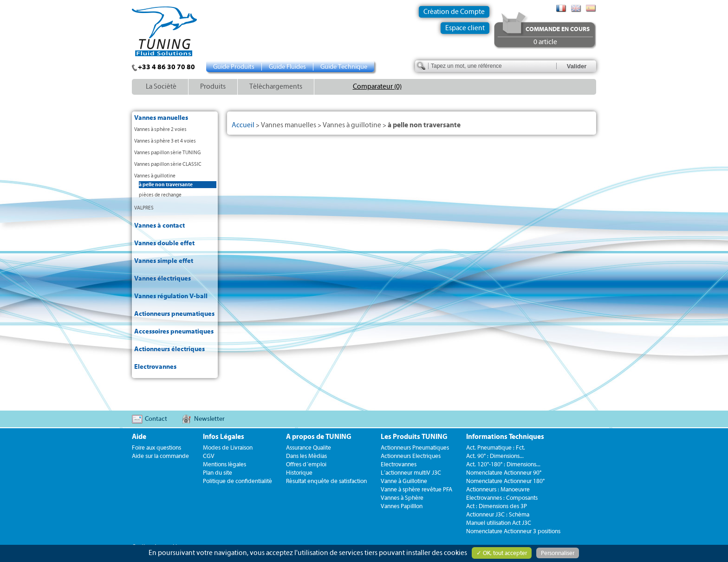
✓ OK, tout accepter (502, 553)
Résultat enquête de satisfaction (326, 481)
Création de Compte (454, 12)
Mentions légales (224, 464)
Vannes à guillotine (155, 176)
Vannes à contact (159, 226)
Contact (156, 419)
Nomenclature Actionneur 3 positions (513, 531)
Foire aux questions (156, 448)
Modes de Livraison (228, 448)
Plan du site (218, 473)
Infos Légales (224, 437)
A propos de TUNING (319, 437)
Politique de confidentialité (237, 481)
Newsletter (209, 419)
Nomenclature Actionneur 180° (505, 481)
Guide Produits (234, 67)
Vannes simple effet (164, 261)
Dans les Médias (306, 456)
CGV (209, 456)
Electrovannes (155, 367)
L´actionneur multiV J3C (411, 473)
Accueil (243, 125)
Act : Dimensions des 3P (497, 506)
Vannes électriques (162, 279)
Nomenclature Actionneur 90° (504, 473)
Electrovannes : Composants (502, 498)
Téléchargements (276, 87)
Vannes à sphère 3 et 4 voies (165, 141)
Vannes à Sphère (402, 498)
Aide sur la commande (160, 456)
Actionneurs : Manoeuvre (498, 489)
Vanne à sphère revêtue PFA (416, 489)
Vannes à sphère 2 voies (160, 129)
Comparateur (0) (377, 87)
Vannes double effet (164, 243)
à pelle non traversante (166, 185)
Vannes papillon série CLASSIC (168, 164)
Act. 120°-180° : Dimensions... (503, 464)
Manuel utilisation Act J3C (499, 523)
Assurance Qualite (309, 448)
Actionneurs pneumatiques (174, 314)
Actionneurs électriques (169, 349)
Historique (299, 473)
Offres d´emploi (306, 464)
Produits (213, 87)
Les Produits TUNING (414, 437)
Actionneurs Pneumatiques (415, 448)
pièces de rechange (160, 195)
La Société (161, 87)
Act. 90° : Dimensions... (495, 456)
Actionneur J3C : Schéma (498, 514)
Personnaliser (558, 553)
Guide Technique (344, 67)
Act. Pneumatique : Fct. (496, 448)
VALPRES (144, 208)
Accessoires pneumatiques (174, 332)
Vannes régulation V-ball (171, 296)
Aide (139, 437)
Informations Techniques (505, 437)
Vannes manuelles (161, 118)
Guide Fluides (287, 67)
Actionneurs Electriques (411, 456)
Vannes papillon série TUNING (167, 153)
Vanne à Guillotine (404, 481)
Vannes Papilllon (402, 506)
